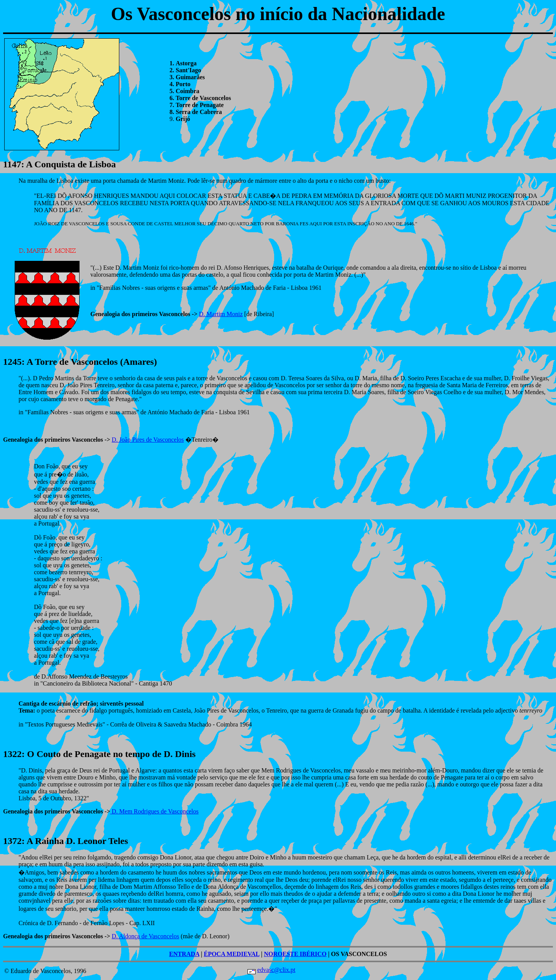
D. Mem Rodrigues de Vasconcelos (154, 811)
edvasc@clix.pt (276, 970)
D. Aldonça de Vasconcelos (145, 936)
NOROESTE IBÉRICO (295, 954)
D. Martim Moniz (221, 314)
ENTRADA (184, 954)
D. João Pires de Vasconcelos (148, 440)
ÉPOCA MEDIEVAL (232, 954)
